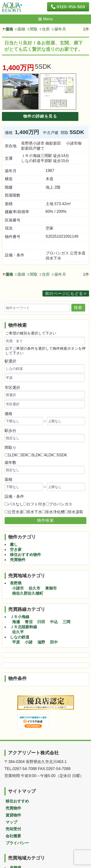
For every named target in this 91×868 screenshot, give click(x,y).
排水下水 (34, 512)
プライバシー (17, 843)
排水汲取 (75, 512)
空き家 (16, 536)
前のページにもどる (64, 293)
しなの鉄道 (20, 624)
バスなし (16, 504)
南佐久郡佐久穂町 (28, 580)
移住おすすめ (17, 801)
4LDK (49, 455)
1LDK (13, 455)
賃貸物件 (13, 815)
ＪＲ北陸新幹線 (24, 614)
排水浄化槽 (55, 512)
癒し (14, 531)
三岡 (66, 609)
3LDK (36, 455)
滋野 (41, 629)
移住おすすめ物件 (25, 541)
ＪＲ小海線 (20, 604)
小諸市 (18, 575)
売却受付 (13, 829)
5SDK (62, 455)
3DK (24, 455)
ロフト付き (36, 504)
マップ (11, 822)
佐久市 (34, 575)
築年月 (58, 29)
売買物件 (18, 546)
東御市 (51, 575)
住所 (44, 29)
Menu (45, 19)
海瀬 (16, 609)
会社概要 (13, 836)
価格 (8, 29)
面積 (20, 29)
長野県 (16, 570)
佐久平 (18, 619)
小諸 (29, 629)
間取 (32, 29)
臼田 (41, 609)
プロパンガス (61, 504)
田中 (54, 629)
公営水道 (16, 512)
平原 (16, 629)
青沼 (29, 609)
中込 (54, 609)
